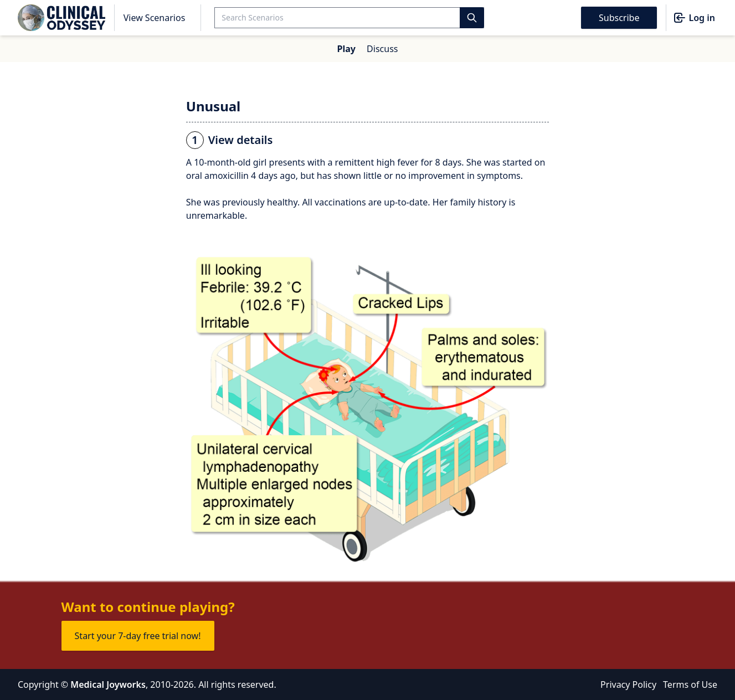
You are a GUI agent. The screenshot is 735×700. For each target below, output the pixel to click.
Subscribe (619, 18)
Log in (694, 18)
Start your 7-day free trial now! (138, 636)
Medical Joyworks (108, 684)
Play (346, 49)
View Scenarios (155, 18)
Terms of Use (690, 684)
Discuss (382, 49)
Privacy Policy (628, 684)
